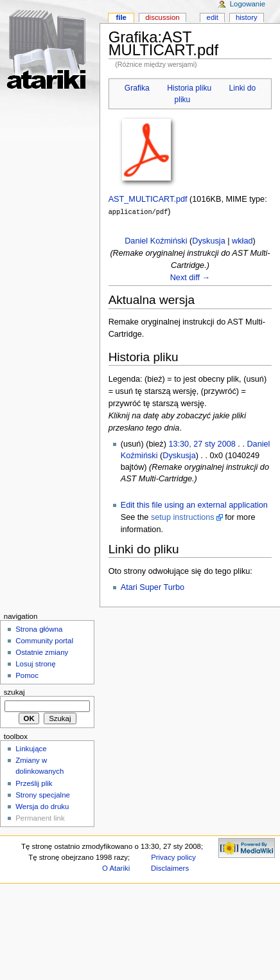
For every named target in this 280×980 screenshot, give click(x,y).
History (247, 17)
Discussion (162, 17)
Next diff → (190, 277)
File (121, 17)
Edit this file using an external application (194, 504)
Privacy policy (173, 857)
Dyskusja (208, 240)
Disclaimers (170, 868)
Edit (213, 17)
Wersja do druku (42, 806)
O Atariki (116, 868)
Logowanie (248, 4)
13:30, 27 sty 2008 (202, 443)
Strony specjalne (43, 794)
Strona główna (39, 628)
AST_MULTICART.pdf (148, 199)
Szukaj (14, 691)
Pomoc (27, 675)
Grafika (137, 88)
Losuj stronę (35, 663)
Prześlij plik (34, 783)
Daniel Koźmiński (156, 240)
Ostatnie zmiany (42, 652)
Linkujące (31, 748)
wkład (242, 240)
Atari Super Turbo (153, 587)
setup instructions (183, 517)
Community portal (44, 640)
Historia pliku (189, 88)
